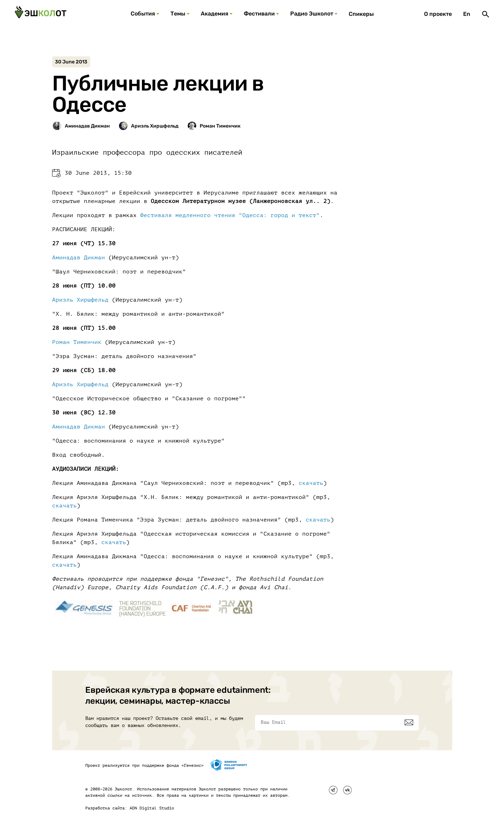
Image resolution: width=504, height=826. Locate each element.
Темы (178, 14)
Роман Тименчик (77, 342)
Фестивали (259, 14)
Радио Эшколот (312, 14)
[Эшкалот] (41, 14)
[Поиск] (486, 14)
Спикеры (361, 14)
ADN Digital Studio (152, 808)
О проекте (438, 14)
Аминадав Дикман (79, 258)
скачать (311, 483)
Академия (214, 14)
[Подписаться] (409, 722)
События (143, 14)
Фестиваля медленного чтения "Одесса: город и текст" (230, 215)
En (467, 14)
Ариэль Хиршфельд (80, 300)
